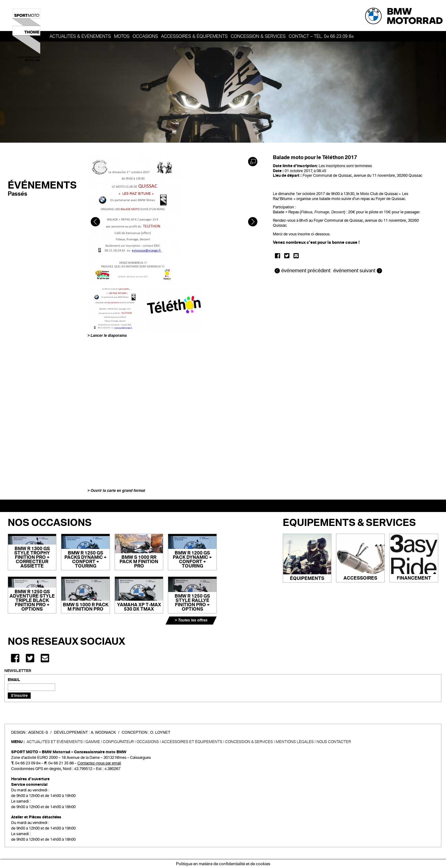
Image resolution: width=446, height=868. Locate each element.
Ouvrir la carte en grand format (118, 491)
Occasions (148, 742)
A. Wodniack (103, 732)
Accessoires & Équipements (194, 36)
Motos (122, 36)
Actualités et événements (55, 742)
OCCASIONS (145, 36)
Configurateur (118, 742)
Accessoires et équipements (192, 742)
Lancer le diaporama (109, 336)
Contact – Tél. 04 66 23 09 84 (321, 36)
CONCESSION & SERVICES (249, 742)
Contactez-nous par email (99, 763)
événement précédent (303, 271)
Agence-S (38, 732)
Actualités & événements (80, 36)
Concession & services (258, 36)
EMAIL (14, 680)
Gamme (93, 742)
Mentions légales (295, 742)
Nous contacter (334, 742)
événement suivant (358, 271)
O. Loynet (160, 732)
